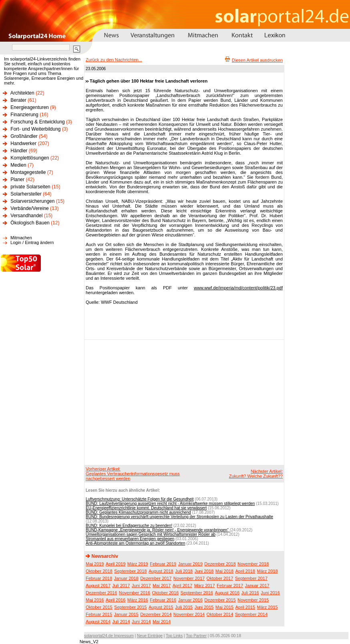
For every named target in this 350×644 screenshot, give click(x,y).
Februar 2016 (163, 600)
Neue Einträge (150, 636)
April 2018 (245, 571)
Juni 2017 (141, 585)
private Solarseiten (30, 187)
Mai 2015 (224, 607)
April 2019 (116, 564)
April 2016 (116, 600)
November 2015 (253, 600)
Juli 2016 (250, 593)
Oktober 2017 (220, 578)
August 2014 (98, 622)
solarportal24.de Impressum (109, 636)
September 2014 (251, 614)
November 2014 (189, 614)
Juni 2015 (204, 607)
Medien (18, 165)
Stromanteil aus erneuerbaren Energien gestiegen (130, 539)
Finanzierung (24, 115)
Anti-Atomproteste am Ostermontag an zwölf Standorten (135, 543)
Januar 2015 (126, 614)
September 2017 (251, 578)
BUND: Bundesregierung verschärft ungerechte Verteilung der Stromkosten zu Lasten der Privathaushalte (179, 517)
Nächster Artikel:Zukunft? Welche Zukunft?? (256, 474)
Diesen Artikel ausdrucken (257, 60)
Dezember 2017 (156, 578)
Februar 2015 (99, 614)
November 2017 (189, 578)
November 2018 (253, 564)
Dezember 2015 (220, 600)
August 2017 (98, 585)
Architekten (22, 93)
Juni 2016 (270, 593)
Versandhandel (26, 216)
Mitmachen (21, 238)
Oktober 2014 (220, 614)
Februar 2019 (163, 564)
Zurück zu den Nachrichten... (114, 60)
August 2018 (161, 571)
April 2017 (183, 585)
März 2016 (138, 600)
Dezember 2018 (220, 564)
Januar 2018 (126, 578)
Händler (19, 151)
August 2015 (161, 607)
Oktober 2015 (99, 607)
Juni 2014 (141, 622)
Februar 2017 (230, 585)
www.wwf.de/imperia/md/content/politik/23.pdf (238, 288)
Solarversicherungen (32, 201)
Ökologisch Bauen (30, 223)
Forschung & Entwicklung (37, 122)
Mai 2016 (95, 600)
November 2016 (135, 593)
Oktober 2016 (165, 593)
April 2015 (245, 607)
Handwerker (23, 143)
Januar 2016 (190, 600)
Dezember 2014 (156, 614)
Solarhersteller (26, 194)
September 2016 (197, 593)
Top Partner (196, 636)
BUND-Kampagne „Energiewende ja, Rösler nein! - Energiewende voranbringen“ (158, 530)
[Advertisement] (178, 402)
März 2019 (138, 564)
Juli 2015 (184, 607)
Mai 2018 (224, 571)
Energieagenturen (29, 107)
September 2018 (130, 571)
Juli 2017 (121, 585)
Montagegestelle (28, 172)
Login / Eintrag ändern (32, 242)
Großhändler (24, 136)
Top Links (174, 636)
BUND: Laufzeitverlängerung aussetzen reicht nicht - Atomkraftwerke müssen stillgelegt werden (170, 504)
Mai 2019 (95, 564)
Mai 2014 (162, 622)
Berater (18, 100)
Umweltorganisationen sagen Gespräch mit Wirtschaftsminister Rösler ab (151, 534)
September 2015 (130, 607)
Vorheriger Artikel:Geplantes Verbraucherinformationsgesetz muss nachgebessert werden (133, 474)
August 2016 (227, 593)
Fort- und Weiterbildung (35, 129)
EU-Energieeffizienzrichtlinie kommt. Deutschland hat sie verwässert (146, 508)
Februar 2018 (99, 578)
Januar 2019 (190, 564)
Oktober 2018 (99, 571)
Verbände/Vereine (29, 208)
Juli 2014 (121, 622)
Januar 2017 (257, 585)
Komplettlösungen (30, 158)
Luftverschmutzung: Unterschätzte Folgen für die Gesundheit (140, 499)
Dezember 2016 (101, 593)
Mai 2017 (162, 585)
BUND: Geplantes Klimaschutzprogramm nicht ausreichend (138, 512)
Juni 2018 (204, 571)
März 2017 (205, 585)
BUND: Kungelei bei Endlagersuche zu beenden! (129, 526)
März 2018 (268, 571)
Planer (17, 180)
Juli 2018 (184, 571)
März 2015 (268, 607)
